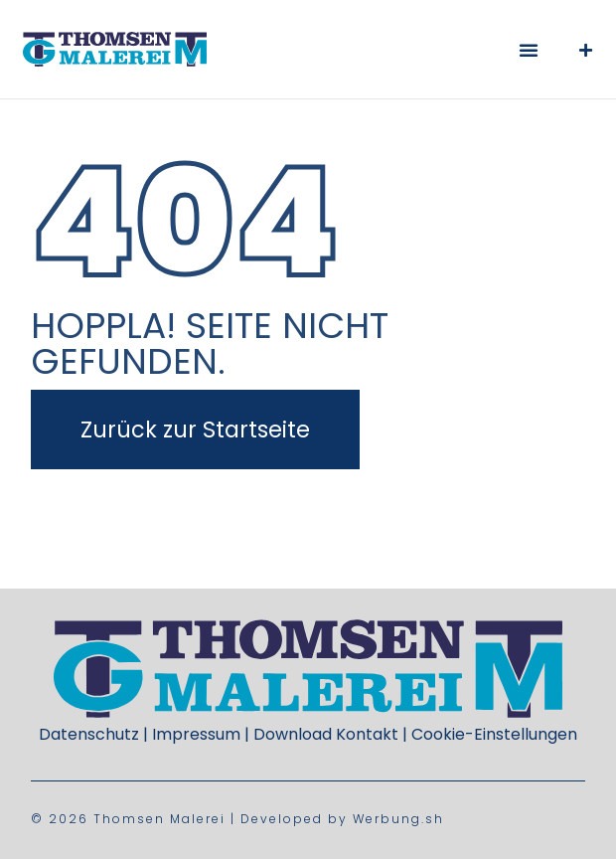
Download (293, 734)
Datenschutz (89, 734)
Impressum (196, 734)
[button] (529, 50)
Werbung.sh (398, 819)
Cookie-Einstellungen (494, 734)
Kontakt (367, 734)
